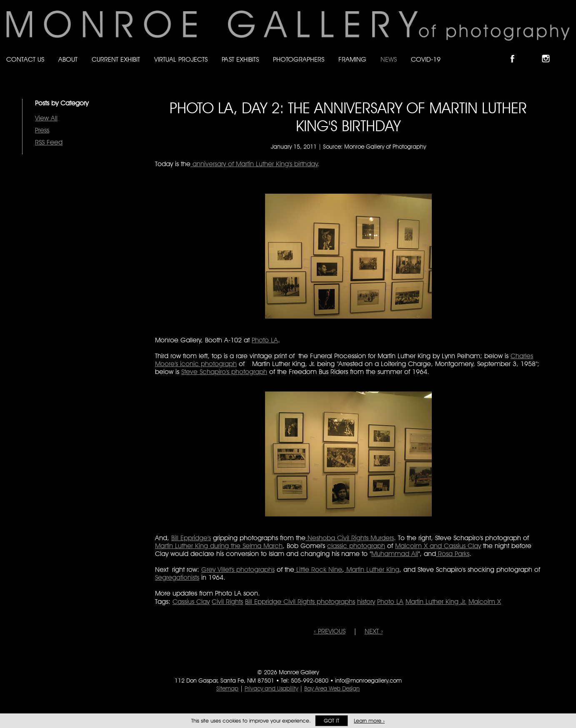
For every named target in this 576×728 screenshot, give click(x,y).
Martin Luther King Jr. (436, 602)
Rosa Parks (453, 554)
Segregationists (177, 577)
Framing (352, 59)
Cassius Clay (191, 602)
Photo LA (265, 340)
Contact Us (25, 59)
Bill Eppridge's (191, 538)
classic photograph (356, 546)
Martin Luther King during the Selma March (219, 546)
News (389, 59)
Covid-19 (426, 59)
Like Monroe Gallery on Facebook (516, 51)
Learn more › (369, 721)
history (366, 602)
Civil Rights (227, 602)
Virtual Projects (181, 59)
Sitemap (227, 688)
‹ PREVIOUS (330, 631)
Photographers (299, 59)
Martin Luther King (372, 570)
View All (46, 118)
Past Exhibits (240, 59)
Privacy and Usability (271, 688)
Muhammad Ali (395, 554)
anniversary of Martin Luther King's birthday (254, 164)
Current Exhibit (116, 59)
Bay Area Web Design (332, 688)
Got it (332, 721)
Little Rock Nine (318, 570)
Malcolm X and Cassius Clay (438, 546)
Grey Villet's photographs (238, 570)
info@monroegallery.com (368, 681)
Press (42, 130)
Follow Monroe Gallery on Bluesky (533, 51)
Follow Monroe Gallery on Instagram (549, 51)
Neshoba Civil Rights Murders (350, 538)
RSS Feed (49, 142)
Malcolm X (485, 602)
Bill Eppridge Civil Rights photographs (300, 602)
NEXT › (374, 631)
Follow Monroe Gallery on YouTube (566, 51)
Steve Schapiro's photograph (224, 372)
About (68, 59)
